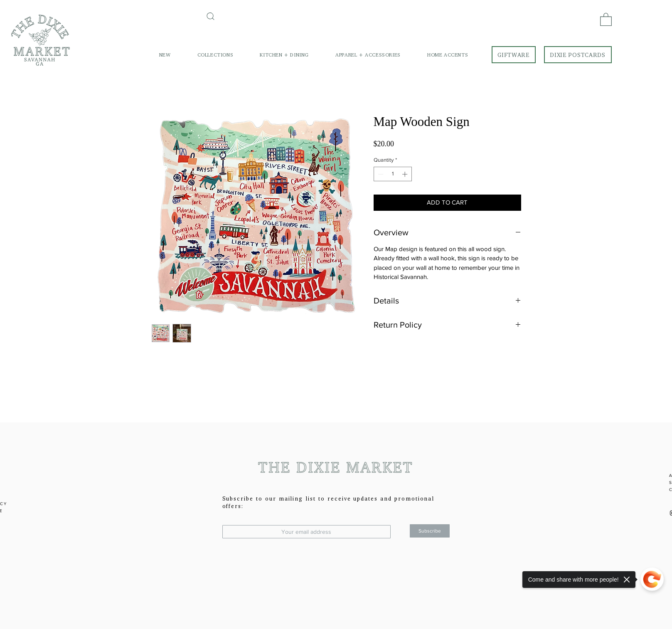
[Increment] (406, 174)
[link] (606, 19)
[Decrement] (380, 174)
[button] (215, 55)
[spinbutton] (393, 174)
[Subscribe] (430, 531)
